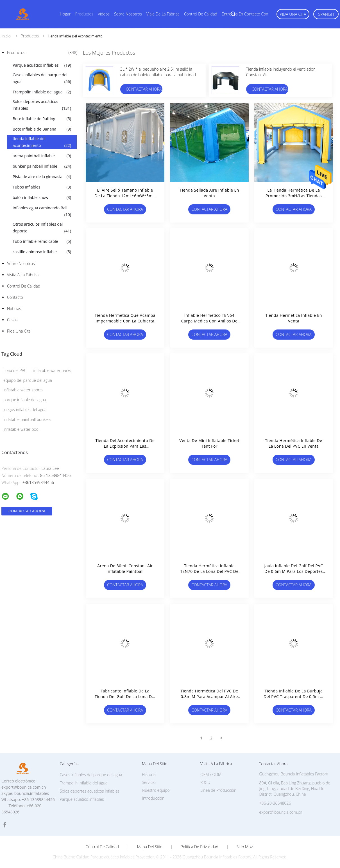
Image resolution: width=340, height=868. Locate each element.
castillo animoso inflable (42, 252)
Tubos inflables (42, 187)
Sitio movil (246, 847)
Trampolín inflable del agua (42, 92)
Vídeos (104, 14)
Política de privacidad (200, 847)
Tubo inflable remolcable (42, 241)
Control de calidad (201, 14)
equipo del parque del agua (28, 380)
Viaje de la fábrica (163, 14)
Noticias (14, 309)
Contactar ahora (144, 89)
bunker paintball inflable (42, 166)
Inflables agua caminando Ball (42, 212)
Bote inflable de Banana (42, 129)
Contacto (15, 297)
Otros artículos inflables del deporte (42, 228)
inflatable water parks (52, 370)
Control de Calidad (24, 286)
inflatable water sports (23, 390)
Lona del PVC (15, 370)
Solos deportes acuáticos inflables (42, 105)
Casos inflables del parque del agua (42, 78)
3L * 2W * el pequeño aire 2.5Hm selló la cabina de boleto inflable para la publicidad (158, 72)
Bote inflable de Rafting (42, 119)
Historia (149, 774)
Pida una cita (293, 14)
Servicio (149, 782)
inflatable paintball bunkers (27, 419)
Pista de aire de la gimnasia (42, 177)
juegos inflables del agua (25, 410)
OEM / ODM (211, 774)
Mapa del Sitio (150, 847)
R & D (205, 782)
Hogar (65, 14)
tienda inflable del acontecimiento (42, 142)
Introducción (153, 798)
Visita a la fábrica (23, 275)
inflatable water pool (21, 429)
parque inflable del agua (25, 400)
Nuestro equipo (156, 790)
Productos (84, 14)
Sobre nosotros (128, 14)
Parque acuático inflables (42, 65)
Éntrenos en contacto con (245, 14)
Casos (12, 320)
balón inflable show (42, 198)
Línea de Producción (218, 790)
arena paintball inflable (42, 156)
